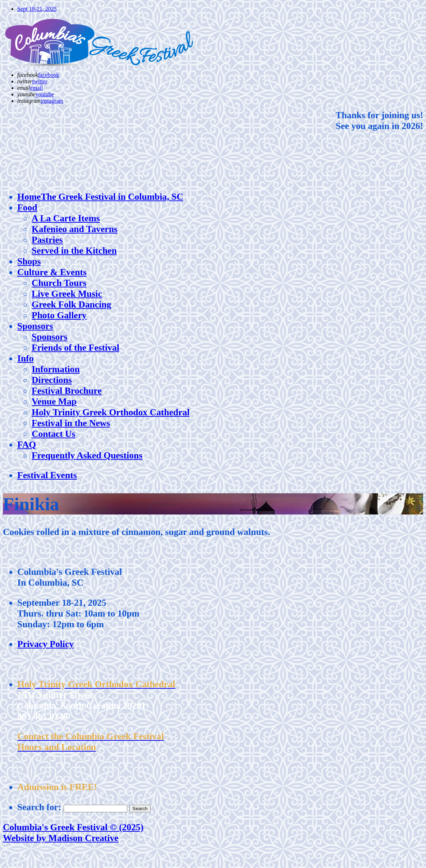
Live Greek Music (67, 294)
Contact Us (54, 434)
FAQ (27, 445)
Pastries (47, 240)
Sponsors (35, 326)
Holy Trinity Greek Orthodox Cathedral (111, 412)
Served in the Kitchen (74, 251)
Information (56, 369)
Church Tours (59, 283)
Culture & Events (52, 272)
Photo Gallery (59, 315)
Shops (29, 261)
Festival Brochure (67, 391)
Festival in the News (71, 423)
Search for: (39, 807)
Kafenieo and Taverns (75, 229)
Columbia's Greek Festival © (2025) (73, 827)
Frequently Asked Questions (87, 455)
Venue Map (54, 401)
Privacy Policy (45, 644)
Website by (61, 838)
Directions (52, 380)
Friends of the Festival (75, 348)
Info (26, 358)
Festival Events (47, 475)
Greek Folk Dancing (71, 304)
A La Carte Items (66, 218)
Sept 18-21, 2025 (37, 9)
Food (27, 207)
